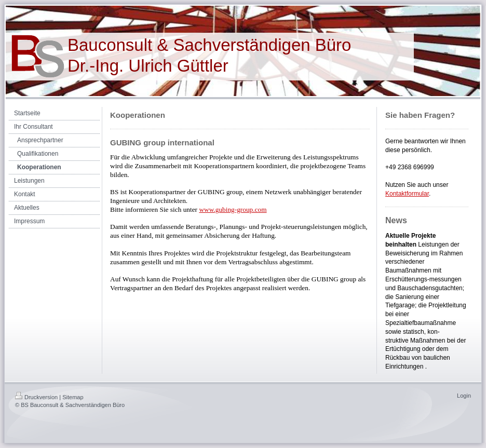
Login (464, 396)
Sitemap (73, 397)
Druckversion (36, 397)
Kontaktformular (407, 194)
